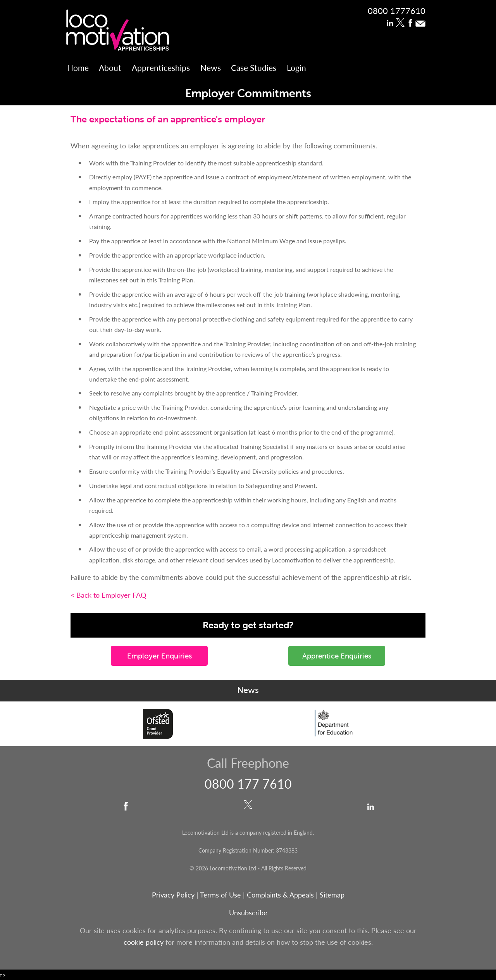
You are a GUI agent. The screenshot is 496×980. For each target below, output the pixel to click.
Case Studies (254, 68)
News (211, 68)
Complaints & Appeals (281, 895)
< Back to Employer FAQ (108, 595)
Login (296, 68)
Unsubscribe (248, 912)
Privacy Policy (173, 895)
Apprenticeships (161, 68)
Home (78, 68)
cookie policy (144, 942)
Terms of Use (220, 895)
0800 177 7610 (248, 784)
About (110, 68)
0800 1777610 (397, 10)
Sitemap (332, 895)
